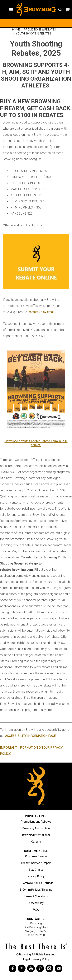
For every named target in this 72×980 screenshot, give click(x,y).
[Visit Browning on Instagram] (49, 968)
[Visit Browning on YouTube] (31, 968)
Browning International (36, 835)
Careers (36, 842)
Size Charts (36, 870)
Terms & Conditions (36, 896)
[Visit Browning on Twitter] (22, 968)
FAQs (36, 910)
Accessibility (36, 903)
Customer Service (36, 856)
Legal (26, 959)
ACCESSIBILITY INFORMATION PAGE (30, 736)
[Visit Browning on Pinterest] (40, 968)
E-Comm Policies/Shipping (36, 890)
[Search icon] (60, 10)
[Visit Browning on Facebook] (12, 968)
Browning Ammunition (36, 828)
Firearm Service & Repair (36, 863)
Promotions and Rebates (36, 822)
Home (16, 30)
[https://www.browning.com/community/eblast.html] (59, 968)
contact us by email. (42, 312)
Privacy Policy (36, 876)
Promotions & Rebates (40, 30)
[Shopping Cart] (67, 10)
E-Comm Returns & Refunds (36, 883)
